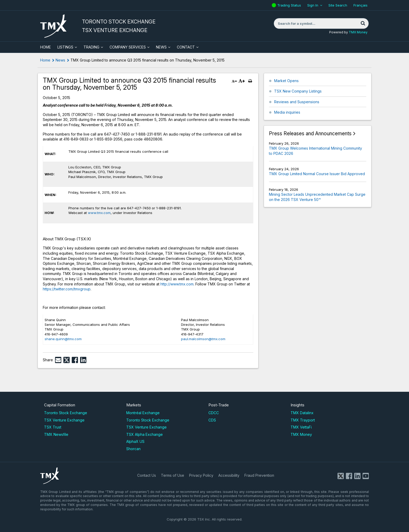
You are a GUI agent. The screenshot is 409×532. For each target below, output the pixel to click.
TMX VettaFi (301, 427)
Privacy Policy (201, 475)
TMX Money (358, 32)
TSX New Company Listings (298, 91)
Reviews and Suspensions (297, 102)
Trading (91, 47)
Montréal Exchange (143, 413)
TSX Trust (53, 427)
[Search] (363, 23)
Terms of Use (173, 475)
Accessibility (229, 475)
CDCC (214, 413)
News (161, 47)
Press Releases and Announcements (310, 134)
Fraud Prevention (259, 475)
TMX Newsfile (56, 434)
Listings (65, 47)
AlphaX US (135, 441)
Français (360, 5)
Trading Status (290, 5)
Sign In (313, 5)
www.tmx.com (99, 213)
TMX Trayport (303, 420)
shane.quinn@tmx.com (63, 339)
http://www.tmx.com (177, 284)
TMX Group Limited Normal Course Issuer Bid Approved (317, 174)
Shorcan (133, 449)
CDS (212, 420)
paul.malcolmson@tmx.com (203, 339)
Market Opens (286, 81)
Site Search (338, 5)
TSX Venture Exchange (64, 420)
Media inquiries (287, 112)
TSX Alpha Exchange (145, 434)
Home (45, 60)
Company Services (128, 47)
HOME (46, 47)
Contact (186, 47)
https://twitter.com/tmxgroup (67, 289)
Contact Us (147, 475)
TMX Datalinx (302, 413)
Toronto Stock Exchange (66, 413)
